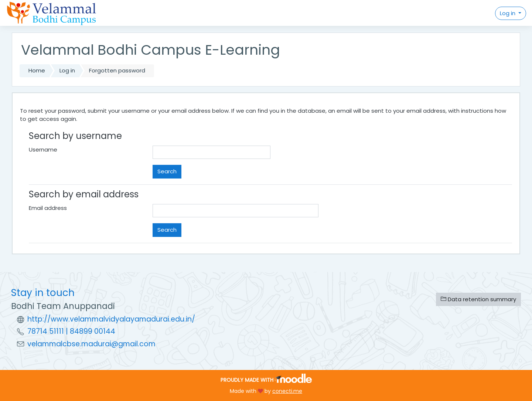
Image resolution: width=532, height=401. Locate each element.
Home (37, 70)
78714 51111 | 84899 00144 (71, 331)
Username (43, 149)
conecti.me (287, 391)
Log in (508, 13)
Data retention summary (478, 299)
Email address (48, 208)
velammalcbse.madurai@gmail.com (91, 344)
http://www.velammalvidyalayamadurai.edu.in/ (111, 319)
